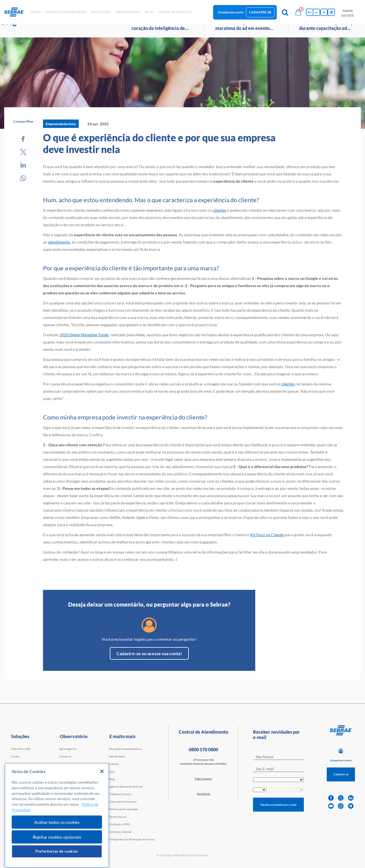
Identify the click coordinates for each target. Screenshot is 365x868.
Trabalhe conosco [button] (176, 12)
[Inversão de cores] (331, 12)
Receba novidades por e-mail (279, 805)
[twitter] (341, 798)
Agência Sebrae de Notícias (126, 786)
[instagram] (341, 806)
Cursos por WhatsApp (24, 764)
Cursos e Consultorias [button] (66, 12)
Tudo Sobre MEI (21, 749)
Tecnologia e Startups (73, 779)
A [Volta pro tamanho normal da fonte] (324, 12)
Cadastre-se (260, 12)
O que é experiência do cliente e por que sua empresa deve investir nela (159, 143)
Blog (112, 779)
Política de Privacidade (123, 809)
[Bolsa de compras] (298, 12)
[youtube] (331, 806)
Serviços (64, 764)
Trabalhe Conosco (120, 794)
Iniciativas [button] (101, 12)
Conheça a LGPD (119, 824)
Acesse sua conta (231, 12)
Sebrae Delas (117, 756)
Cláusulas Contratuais (123, 802)
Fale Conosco (203, 779)
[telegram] (351, 806)
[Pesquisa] (285, 12)
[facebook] (331, 798)
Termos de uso (118, 817)
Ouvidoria (203, 794)
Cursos (15, 756)
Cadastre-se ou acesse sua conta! (149, 653)
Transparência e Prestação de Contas (132, 839)
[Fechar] (102, 793)
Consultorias (19, 771)
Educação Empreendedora (125, 749)
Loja (112, 771)
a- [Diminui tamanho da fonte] (316, 12)
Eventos (114, 764)
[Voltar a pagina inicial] (16, 12)
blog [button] (149, 12)
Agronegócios (68, 749)
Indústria (65, 771)
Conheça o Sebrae (120, 832)
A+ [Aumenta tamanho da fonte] (310, 12)
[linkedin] (351, 798)
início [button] (35, 12)
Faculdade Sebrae (22, 779)
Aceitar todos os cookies (57, 843)
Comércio (65, 756)
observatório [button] (128, 12)
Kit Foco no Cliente (267, 535)
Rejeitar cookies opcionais (57, 858)
